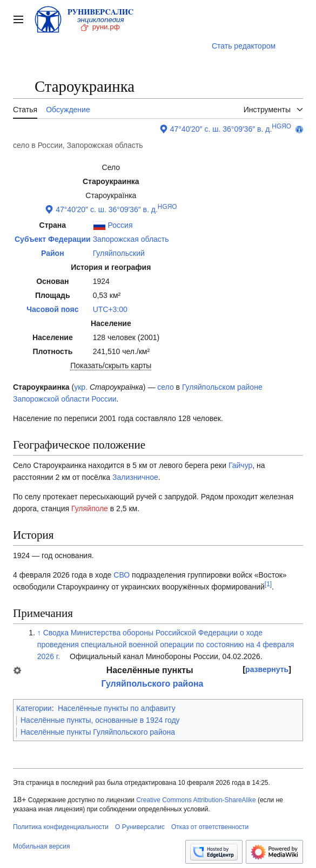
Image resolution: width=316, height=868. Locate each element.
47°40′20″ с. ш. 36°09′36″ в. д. (221, 129)
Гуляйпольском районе (222, 387)
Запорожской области (51, 399)
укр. (81, 387)
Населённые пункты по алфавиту (117, 708)
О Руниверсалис (140, 827)
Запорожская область (131, 239)
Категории (34, 708)
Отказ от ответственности (210, 827)
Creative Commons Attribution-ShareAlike (196, 800)
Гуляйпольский (119, 253)
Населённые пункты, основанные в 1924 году (100, 720)
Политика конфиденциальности (61, 827)
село (165, 387)
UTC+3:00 (110, 309)
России (104, 399)
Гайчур (240, 465)
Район (53, 253)
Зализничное (135, 477)
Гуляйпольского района (152, 684)
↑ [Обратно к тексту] (39, 633)
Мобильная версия (42, 846)
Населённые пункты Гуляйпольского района (98, 732)
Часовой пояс (52, 309)
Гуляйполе (90, 508)
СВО (122, 575)
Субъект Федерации (53, 239)
